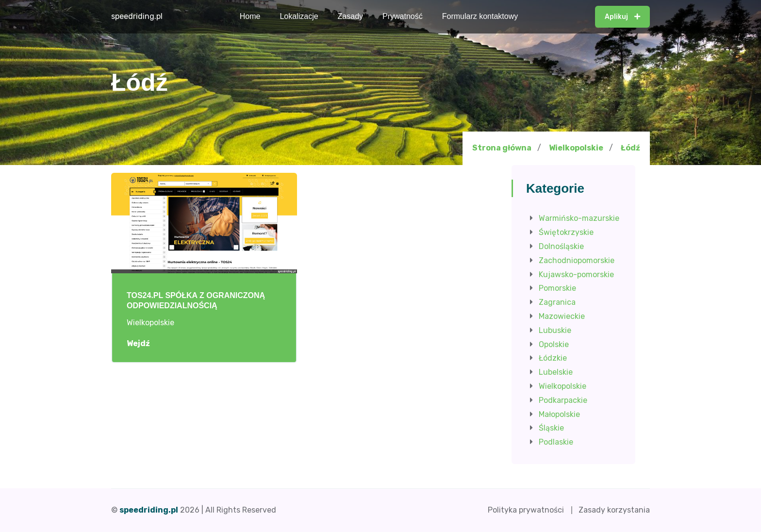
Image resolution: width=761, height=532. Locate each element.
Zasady (350, 16)
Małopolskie (559, 414)
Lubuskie (555, 330)
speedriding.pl (137, 16)
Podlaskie (556, 442)
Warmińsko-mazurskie (579, 218)
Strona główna (502, 148)
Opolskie (554, 344)
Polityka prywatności (526, 510)
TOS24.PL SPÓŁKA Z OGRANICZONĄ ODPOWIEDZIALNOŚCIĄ (196, 300)
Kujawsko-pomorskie (576, 274)
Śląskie (551, 428)
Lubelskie (556, 372)
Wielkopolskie (576, 148)
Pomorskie (557, 288)
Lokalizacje (299, 16)
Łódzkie (553, 358)
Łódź (630, 148)
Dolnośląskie (561, 246)
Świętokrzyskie (566, 232)
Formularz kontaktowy (480, 16)
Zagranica (557, 302)
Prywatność (403, 16)
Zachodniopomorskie (577, 260)
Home (250, 16)
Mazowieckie (562, 316)
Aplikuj (622, 17)
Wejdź (143, 344)
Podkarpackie (563, 400)
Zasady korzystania (614, 510)
